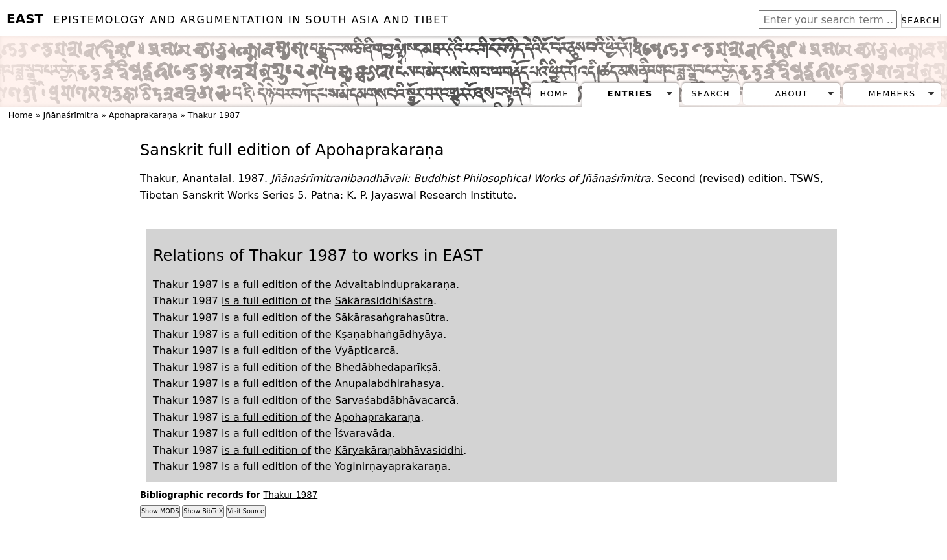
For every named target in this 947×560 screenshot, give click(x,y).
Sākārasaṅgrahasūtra (390, 318)
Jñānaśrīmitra (71, 115)
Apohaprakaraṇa (143, 115)
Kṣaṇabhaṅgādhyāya (389, 334)
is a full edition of (266, 285)
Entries (630, 94)
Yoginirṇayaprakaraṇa (391, 466)
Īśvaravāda (363, 433)
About (792, 94)
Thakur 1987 (214, 115)
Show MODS (160, 511)
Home (554, 94)
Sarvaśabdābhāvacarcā (395, 400)
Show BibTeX (203, 511)
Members (892, 94)
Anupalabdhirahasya (388, 384)
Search (921, 20)
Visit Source (245, 511)
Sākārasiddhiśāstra (384, 301)
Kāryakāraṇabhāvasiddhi (399, 450)
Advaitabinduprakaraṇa (395, 285)
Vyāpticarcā (365, 351)
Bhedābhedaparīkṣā (386, 367)
